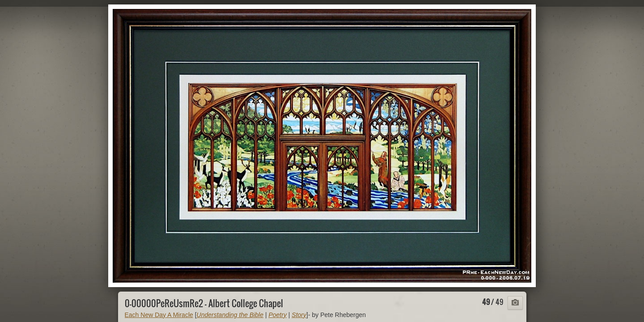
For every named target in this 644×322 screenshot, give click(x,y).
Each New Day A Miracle (159, 315)
